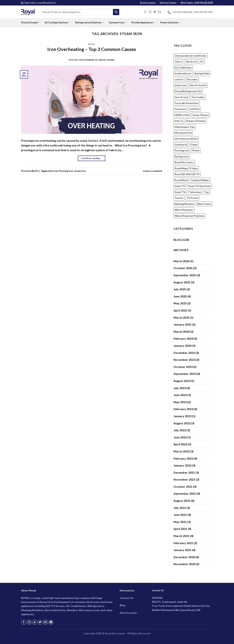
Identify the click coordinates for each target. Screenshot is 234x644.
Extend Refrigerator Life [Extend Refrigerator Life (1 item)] (188, 91)
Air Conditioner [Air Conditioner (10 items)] (183, 68)
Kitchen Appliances (143, 22)
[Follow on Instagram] (150, 12)
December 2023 (184, 353)
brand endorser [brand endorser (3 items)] (183, 73)
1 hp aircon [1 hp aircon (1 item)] (191, 62)
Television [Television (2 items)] (195, 192)
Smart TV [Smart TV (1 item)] (180, 186)
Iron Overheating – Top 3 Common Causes (92, 49)
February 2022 (183, 458)
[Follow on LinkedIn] (51, 622)
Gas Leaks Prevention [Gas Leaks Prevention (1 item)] (186, 103)
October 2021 (183, 487)
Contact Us (127, 598)
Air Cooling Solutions (57, 22)
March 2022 (181, 451)
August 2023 (182, 381)
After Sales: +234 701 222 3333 (197, 3)
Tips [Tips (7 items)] (207, 192)
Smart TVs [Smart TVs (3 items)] (180, 192)
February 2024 (183, 338)
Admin (111, 60)
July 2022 (180, 430)
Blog (122, 605)
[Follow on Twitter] (155, 12)
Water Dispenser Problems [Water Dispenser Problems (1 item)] (189, 216)
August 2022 (182, 423)
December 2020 (184, 557)
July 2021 (180, 508)
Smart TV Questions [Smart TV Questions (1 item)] (199, 186)
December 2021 (184, 472)
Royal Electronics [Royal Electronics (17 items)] (184, 162)
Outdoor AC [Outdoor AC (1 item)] (181, 145)
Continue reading (92, 158)
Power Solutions (170, 22)
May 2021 (180, 522)
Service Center (168, 3)
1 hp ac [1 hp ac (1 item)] (178, 62)
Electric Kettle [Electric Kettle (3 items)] (198, 85)
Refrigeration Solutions (89, 22)
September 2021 (185, 493)
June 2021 (180, 515)
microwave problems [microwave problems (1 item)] (186, 139)
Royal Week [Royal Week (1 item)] (181, 180)
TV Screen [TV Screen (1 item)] (192, 198)
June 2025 (180, 296)
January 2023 (182, 416)
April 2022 (180, 444)
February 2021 (183, 543)
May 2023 (180, 402)
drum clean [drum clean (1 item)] (181, 85)
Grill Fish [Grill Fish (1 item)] (194, 109)
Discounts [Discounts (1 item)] (192, 79)
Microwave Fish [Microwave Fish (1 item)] (183, 133)
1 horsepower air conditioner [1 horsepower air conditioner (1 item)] (190, 56)
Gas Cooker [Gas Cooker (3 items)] (198, 97)
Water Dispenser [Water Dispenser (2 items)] (184, 210)
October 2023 (183, 367)
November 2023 (184, 360)
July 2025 (180, 289)
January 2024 (182, 346)
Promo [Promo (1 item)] (196, 150)
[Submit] (116, 12)
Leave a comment (153, 171)
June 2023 (180, 395)
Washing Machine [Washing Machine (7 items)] (184, 204)
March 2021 (181, 536)
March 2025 (181, 317)
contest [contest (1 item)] (179, 79)
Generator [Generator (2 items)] (180, 109)
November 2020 (184, 564)
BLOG (92, 44)
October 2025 (183, 268)
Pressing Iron (66, 171)
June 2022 (180, 437)
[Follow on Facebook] (145, 12)
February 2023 (183, 409)
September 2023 (185, 374)
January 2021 (182, 550)
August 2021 (182, 501)
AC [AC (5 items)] (202, 62)
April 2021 (180, 529)
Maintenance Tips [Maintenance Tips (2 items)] (185, 127)
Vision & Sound (30, 22)
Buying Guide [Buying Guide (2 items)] (202, 73)
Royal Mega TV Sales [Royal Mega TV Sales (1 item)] (186, 168)
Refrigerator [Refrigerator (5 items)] (182, 156)
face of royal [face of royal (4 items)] (181, 97)
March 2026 (181, 261)
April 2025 (180, 310)
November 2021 (184, 479)
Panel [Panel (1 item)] (194, 145)
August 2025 (182, 282)
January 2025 (182, 324)
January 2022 (182, 465)
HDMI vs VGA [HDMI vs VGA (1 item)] (182, 115)
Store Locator (148, 3)
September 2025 (185, 275)
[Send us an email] (159, 12)
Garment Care (118, 22)
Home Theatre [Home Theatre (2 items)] (201, 115)
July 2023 (180, 388)
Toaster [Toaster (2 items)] (179, 198)
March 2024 (181, 331)
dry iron (54, 171)
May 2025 (180, 303)
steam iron (80, 171)
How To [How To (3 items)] (179, 121)
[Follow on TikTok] (35, 622)
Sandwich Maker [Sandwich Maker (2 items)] (200, 180)
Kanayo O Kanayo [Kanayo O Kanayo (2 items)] (196, 121)
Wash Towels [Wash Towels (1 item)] (204, 204)
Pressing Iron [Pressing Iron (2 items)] (182, 150)
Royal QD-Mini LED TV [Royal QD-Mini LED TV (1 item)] (187, 174)
